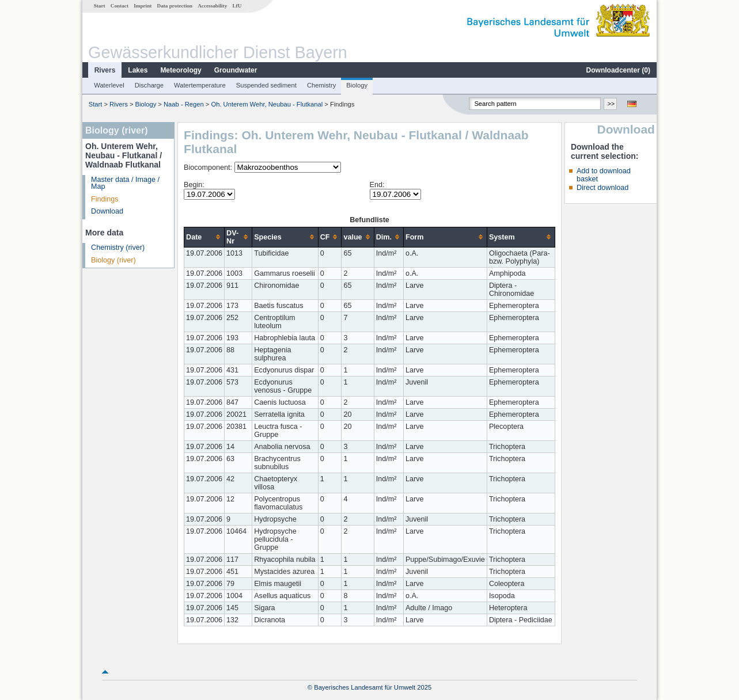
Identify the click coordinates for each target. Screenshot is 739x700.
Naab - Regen (184, 104)
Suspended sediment (266, 85)
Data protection (175, 6)
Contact (120, 6)
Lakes (138, 70)
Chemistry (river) (118, 248)
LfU (237, 6)
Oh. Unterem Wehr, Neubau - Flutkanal (267, 104)
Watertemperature (200, 85)
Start (100, 6)
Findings (105, 199)
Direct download (602, 188)
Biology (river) (113, 260)
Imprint (143, 6)
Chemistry (321, 85)
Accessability (212, 6)
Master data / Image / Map (125, 183)
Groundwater (236, 70)
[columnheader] (204, 237)
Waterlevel (109, 85)
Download (107, 211)
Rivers (105, 70)
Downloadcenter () (618, 70)
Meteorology (181, 70)
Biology (357, 85)
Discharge (149, 85)
